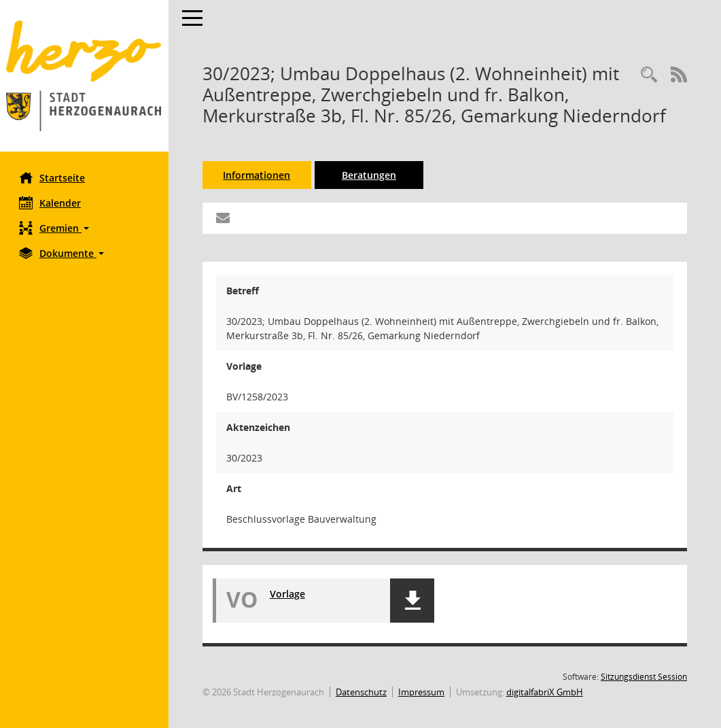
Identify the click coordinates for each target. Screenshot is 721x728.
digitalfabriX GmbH (546, 692)
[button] (85, 228)
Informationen (259, 175)
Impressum (423, 692)
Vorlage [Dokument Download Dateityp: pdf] (289, 594)
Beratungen (370, 175)
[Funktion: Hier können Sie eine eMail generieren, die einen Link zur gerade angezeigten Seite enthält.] (224, 218)
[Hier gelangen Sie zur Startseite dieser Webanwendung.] (85, 76)
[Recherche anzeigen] (649, 75)
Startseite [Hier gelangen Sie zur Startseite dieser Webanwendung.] (53, 177)
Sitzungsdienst (644, 677)
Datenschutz (363, 692)
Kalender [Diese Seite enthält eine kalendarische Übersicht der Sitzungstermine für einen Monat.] (51, 203)
